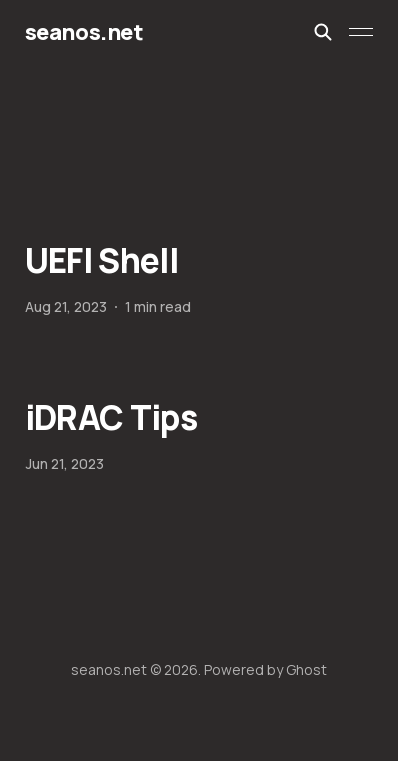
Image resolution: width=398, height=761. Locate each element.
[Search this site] (323, 32)
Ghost (306, 669)
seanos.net (84, 32)
